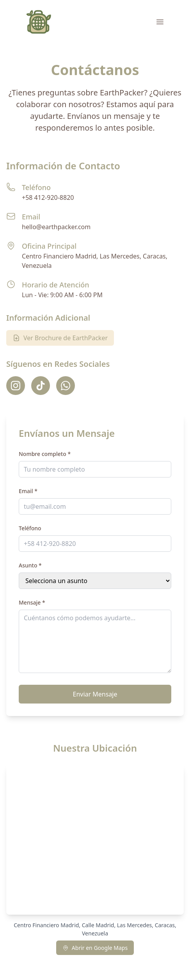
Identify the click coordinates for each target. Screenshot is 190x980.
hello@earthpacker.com (56, 227)
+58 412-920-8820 (48, 197)
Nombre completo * (45, 454)
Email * (28, 491)
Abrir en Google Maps (95, 948)
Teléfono (30, 528)
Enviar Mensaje (95, 694)
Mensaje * (32, 602)
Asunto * (30, 565)
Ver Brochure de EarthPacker (60, 338)
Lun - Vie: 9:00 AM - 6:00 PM (62, 295)
